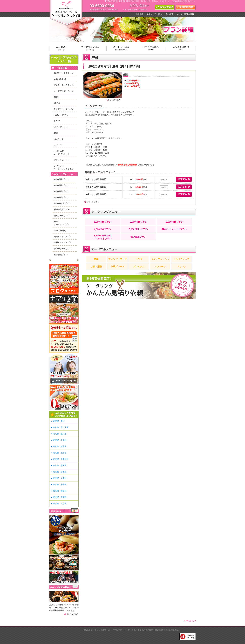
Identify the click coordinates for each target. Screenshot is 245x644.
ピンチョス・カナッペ (64, 85)
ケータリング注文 (98, 630)
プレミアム (139, 267)
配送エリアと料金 (154, 14)
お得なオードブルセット (65, 73)
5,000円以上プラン (62, 204)
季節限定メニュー (62, 210)
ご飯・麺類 (96, 267)
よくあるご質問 (146, 630)
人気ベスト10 (60, 79)
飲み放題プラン (61, 255)
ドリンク (181, 267)
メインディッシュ (62, 127)
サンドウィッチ (181, 259)
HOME (86, 630)
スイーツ (58, 145)
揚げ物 (57, 103)
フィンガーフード (117, 259)
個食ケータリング (62, 216)
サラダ (57, 121)
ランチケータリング (63, 249)
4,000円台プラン (61, 198)
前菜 (56, 97)
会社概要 (169, 14)
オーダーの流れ (131, 630)
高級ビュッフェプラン (64, 237)
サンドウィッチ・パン (64, 109)
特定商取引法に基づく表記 (167, 630)
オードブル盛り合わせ (64, 91)
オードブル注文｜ (116, 630)
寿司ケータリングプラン (174, 229)
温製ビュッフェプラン (64, 243)
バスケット (59, 139)
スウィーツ (160, 267)
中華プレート (117, 267)
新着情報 (139, 14)
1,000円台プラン (61, 179)
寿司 (56, 133)
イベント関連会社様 (185, 14)
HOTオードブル (61, 115)
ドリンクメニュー (62, 160)
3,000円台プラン (61, 192)
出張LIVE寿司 (60, 231)
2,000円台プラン (61, 185)
